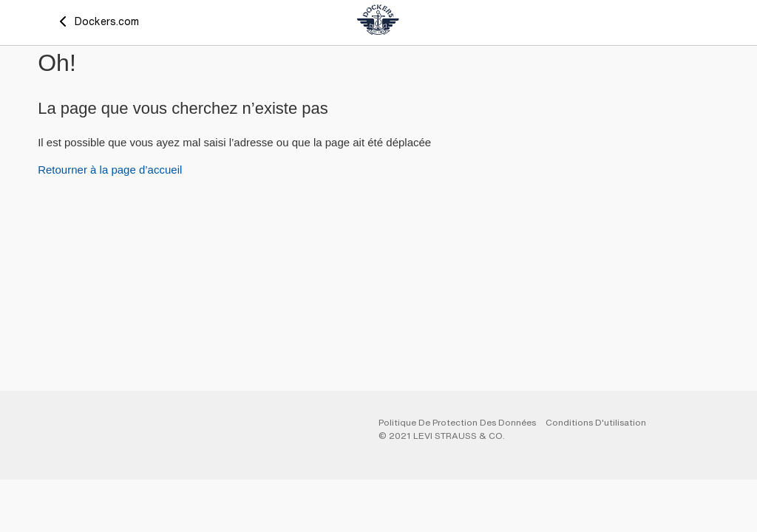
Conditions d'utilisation (596, 422)
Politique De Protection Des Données (457, 422)
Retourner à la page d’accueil (110, 170)
